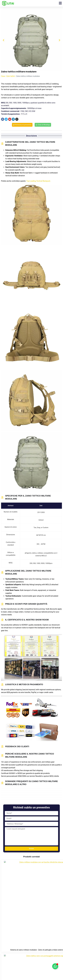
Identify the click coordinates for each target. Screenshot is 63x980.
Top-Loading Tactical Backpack (38, 181)
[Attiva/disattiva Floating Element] (55, 966)
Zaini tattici (11, 76)
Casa (3, 76)
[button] (4, 40)
